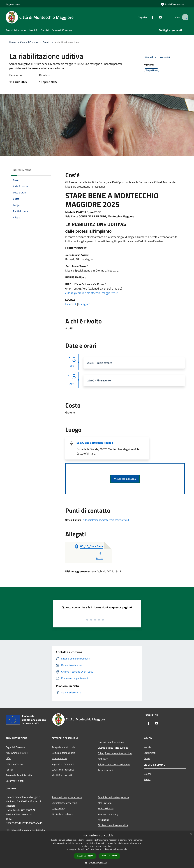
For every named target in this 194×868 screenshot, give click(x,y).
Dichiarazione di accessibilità (113, 825)
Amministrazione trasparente (113, 797)
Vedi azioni (167, 57)
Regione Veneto (14, 4)
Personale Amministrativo (19, 775)
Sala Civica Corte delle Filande (95, 443)
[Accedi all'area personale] (173, 4)
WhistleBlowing (106, 808)
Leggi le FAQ (58, 808)
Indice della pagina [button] (22, 170)
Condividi (151, 57)
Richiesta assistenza (62, 814)
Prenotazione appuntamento (67, 797)
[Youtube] (157, 17)
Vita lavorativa (59, 758)
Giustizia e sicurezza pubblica (113, 748)
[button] (97, 863)
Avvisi (147, 758)
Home (12, 42)
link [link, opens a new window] (127, 849)
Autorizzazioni (105, 770)
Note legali (103, 820)
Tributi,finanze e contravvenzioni (115, 753)
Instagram (84, 304)
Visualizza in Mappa (125, 479)
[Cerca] (185, 17)
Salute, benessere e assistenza (114, 764)
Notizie (147, 747)
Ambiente (103, 759)
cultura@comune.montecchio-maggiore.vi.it (91, 293)
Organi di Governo (15, 747)
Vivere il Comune (29, 42)
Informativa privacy (108, 814)
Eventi (46, 42)
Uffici (8, 758)
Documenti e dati (15, 781)
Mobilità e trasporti (62, 775)
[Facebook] (149, 17)
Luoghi (147, 774)
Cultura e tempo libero (63, 753)
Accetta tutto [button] (85, 856)
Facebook (71, 304)
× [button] (191, 834)
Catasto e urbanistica (63, 770)
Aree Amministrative (17, 753)
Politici (9, 770)
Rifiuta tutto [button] (110, 856)
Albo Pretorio (105, 803)
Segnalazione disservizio (64, 803)
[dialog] (97, 849)
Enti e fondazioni (14, 764)
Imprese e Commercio (63, 764)
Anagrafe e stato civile (63, 747)
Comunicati (150, 753)
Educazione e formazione (111, 742)
